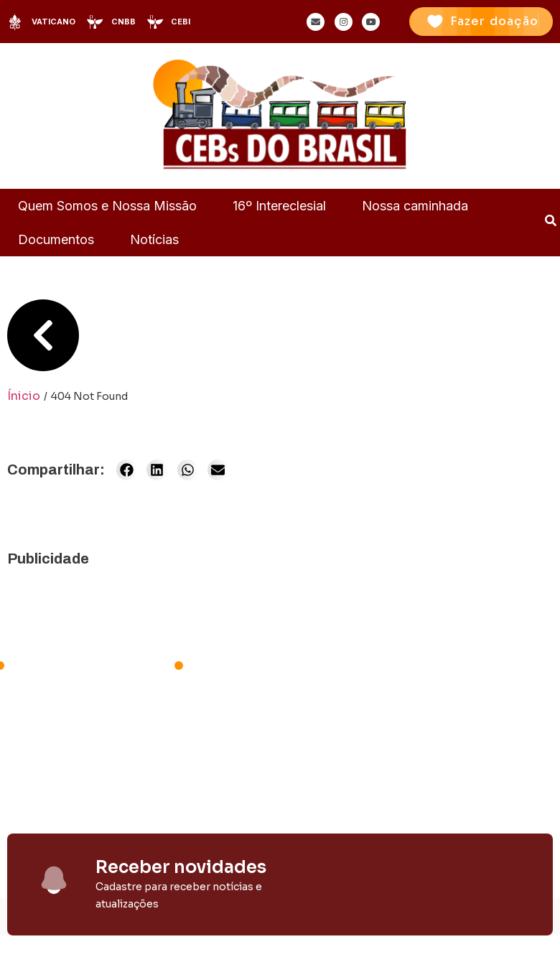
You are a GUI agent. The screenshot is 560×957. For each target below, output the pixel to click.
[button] (127, 470)
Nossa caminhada (415, 206)
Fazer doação (494, 21)
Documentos (56, 239)
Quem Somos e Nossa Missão (107, 206)
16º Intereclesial (279, 206)
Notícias (154, 239)
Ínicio (24, 396)
